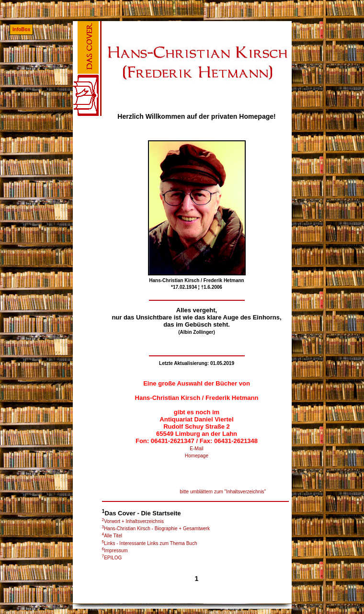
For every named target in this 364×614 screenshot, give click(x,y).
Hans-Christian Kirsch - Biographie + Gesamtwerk (156, 529)
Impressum (115, 551)
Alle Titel (112, 536)
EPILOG (112, 558)
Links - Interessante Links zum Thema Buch (150, 543)
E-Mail (196, 449)
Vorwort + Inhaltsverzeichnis (133, 521)
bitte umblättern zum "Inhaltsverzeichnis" (223, 492)
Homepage (197, 456)
